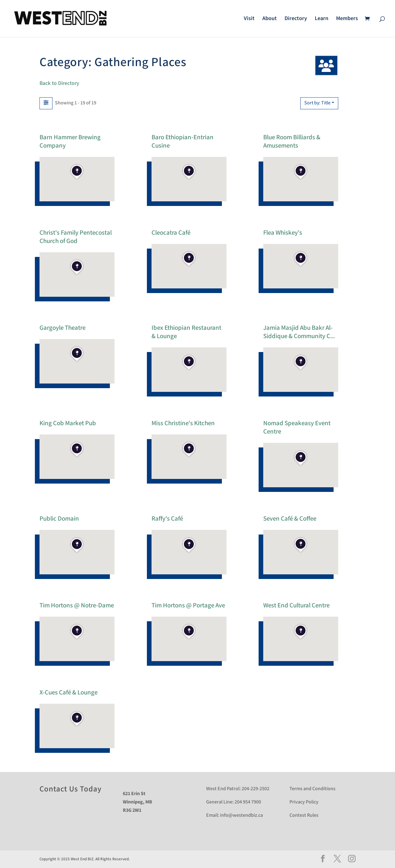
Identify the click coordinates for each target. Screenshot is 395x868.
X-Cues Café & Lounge (69, 692)
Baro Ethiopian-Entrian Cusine (183, 141)
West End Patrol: (223, 789)
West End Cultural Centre (296, 605)
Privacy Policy (304, 802)
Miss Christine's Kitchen (183, 423)
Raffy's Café (167, 518)
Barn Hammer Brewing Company (70, 141)
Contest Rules (304, 815)
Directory (296, 19)
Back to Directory (59, 83)
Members (347, 19)
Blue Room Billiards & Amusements (292, 141)
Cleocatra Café (171, 232)
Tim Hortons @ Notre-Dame (77, 605)
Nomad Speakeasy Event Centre (297, 427)
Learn (322, 19)
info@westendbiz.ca (241, 815)
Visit (249, 19)
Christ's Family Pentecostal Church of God (76, 237)
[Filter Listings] (46, 103)
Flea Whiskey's (283, 232)
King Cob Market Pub (68, 423)
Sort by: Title (317, 103)
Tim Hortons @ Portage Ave (188, 605)
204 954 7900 (248, 802)
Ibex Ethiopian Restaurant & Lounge (186, 332)
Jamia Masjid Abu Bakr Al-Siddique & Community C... (299, 332)
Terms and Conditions (312, 789)
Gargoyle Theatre (62, 328)
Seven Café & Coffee (290, 518)
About (270, 19)
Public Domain (59, 518)
